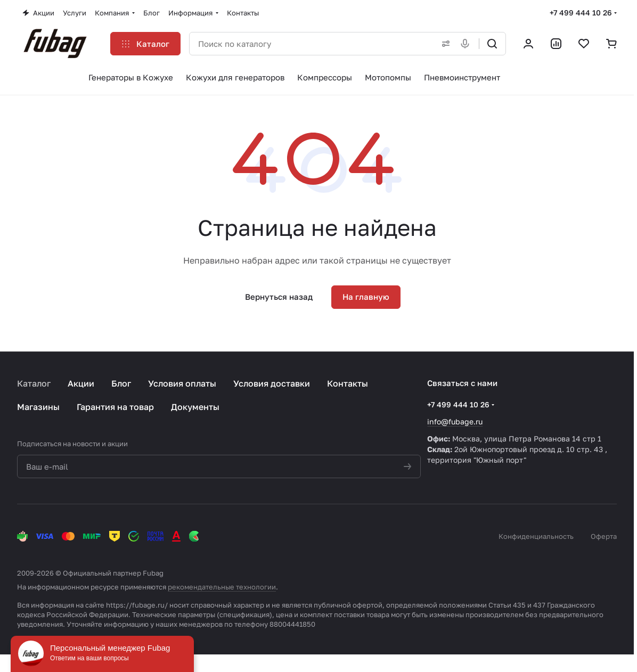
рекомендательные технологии (222, 587)
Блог (121, 383)
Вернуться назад (279, 297)
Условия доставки (272, 383)
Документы (195, 407)
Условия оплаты (182, 383)
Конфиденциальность (536, 536)
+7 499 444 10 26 (581, 13)
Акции (81, 383)
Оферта (604, 536)
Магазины (38, 407)
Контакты (348, 383)
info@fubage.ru (455, 421)
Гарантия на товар (115, 407)
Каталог (34, 383)
